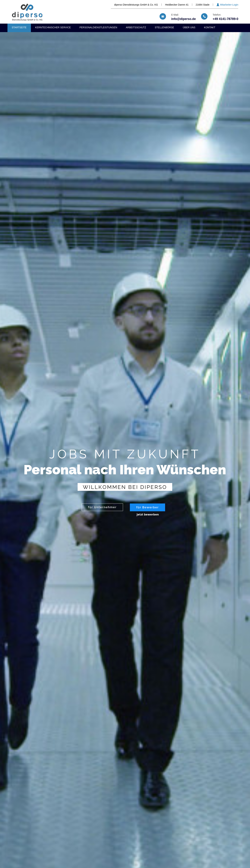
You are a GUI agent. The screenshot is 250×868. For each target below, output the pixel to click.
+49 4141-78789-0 (226, 19)
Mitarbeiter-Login (229, 5)
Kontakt (210, 27)
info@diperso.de (184, 19)
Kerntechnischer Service (53, 27)
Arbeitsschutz (136, 27)
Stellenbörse (164, 27)
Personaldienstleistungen (98, 27)
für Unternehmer (102, 507)
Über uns (189, 27)
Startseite (19, 27)
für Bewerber (147, 507)
